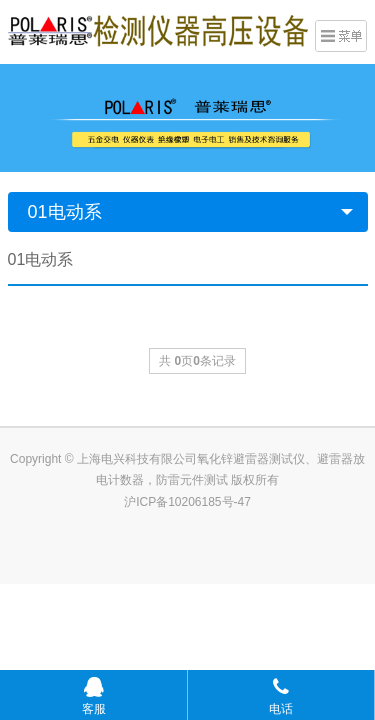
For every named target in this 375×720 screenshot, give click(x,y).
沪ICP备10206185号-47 (187, 502)
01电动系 (65, 212)
